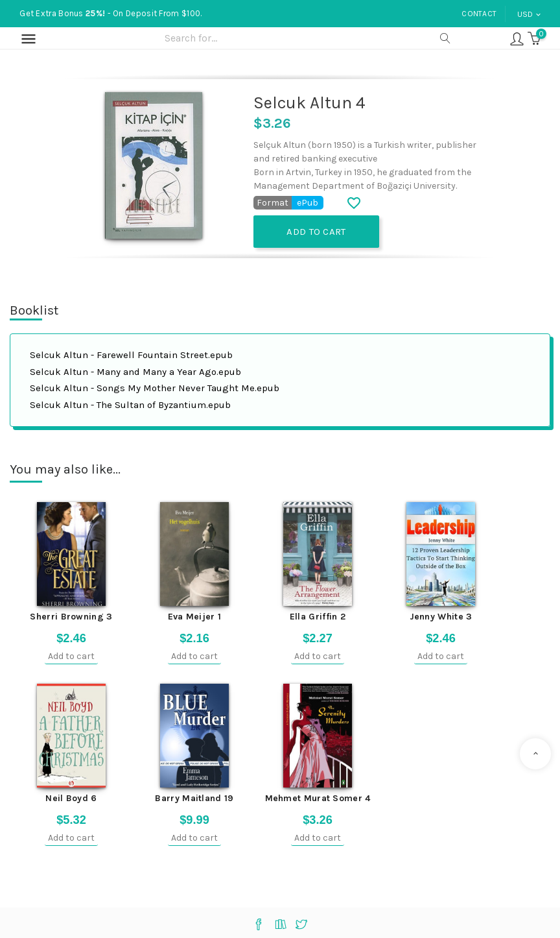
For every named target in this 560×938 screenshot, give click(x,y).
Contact (479, 14)
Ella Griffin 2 (318, 617)
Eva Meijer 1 (195, 617)
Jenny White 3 (441, 617)
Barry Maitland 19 (194, 798)
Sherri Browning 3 (71, 617)
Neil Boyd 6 (71, 798)
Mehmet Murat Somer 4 (318, 798)
